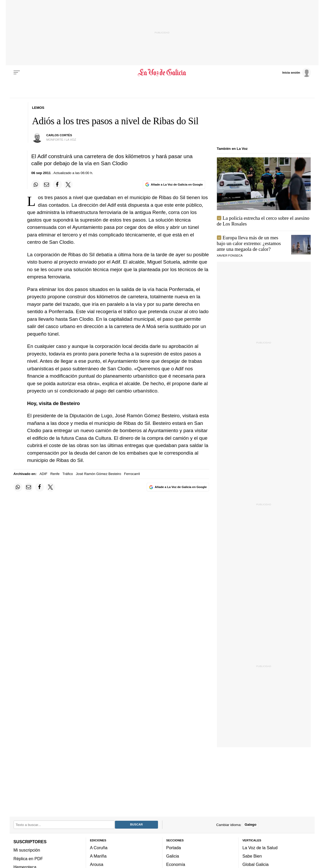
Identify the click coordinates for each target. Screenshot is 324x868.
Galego (250, 825)
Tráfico (68, 474)
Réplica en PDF (28, 859)
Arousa (97, 864)
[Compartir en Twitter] (68, 185)
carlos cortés (59, 135)
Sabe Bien (252, 856)
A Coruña (99, 848)
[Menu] (17, 73)
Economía (176, 864)
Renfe (55, 474)
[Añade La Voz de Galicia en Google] (174, 185)
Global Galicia (255, 864)
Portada (174, 848)
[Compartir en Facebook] (57, 185)
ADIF (43, 474)
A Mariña (98, 856)
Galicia (173, 856)
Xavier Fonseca (230, 255)
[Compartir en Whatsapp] (36, 185)
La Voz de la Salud (260, 848)
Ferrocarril (132, 474)
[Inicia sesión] (297, 72)
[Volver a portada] (162, 73)
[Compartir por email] (47, 185)
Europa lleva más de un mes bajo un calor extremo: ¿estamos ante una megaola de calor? (249, 243)
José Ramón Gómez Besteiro (99, 474)
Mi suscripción (27, 850)
